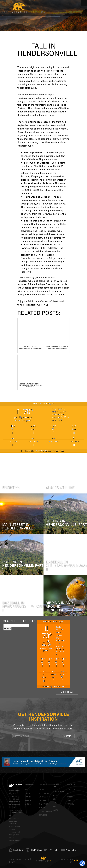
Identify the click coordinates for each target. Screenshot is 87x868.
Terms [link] (70, 800)
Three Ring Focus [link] (76, 859)
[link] (19, 850)
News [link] (55, 810)
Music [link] (28, 804)
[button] (68, 736)
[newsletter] (37, 736)
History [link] (29, 800)
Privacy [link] (70, 804)
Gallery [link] (71, 797)
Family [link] (28, 797)
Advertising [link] (59, 792)
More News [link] (67, 692)
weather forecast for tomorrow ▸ (43, 451)
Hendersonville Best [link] (19, 8)
